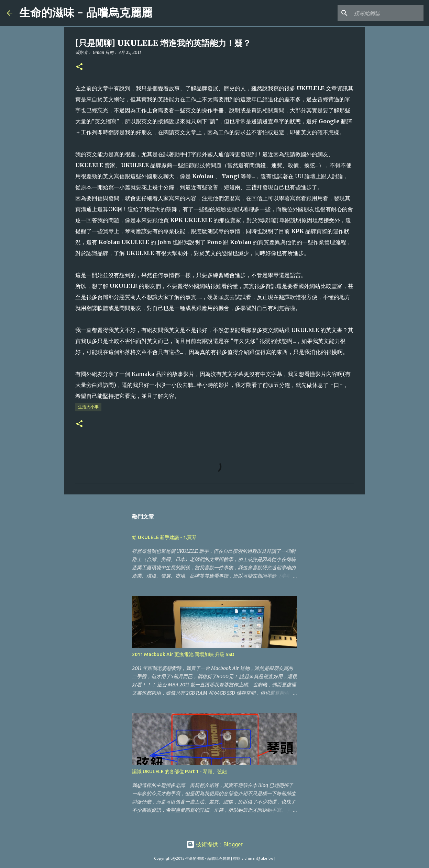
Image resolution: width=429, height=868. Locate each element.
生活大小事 (88, 407)
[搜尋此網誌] (387, 13)
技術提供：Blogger (214, 844)
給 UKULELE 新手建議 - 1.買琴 (164, 537)
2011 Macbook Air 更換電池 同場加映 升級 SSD (183, 654)
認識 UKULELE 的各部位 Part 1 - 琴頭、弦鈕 (179, 772)
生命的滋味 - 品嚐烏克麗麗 (86, 13)
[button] (79, 67)
